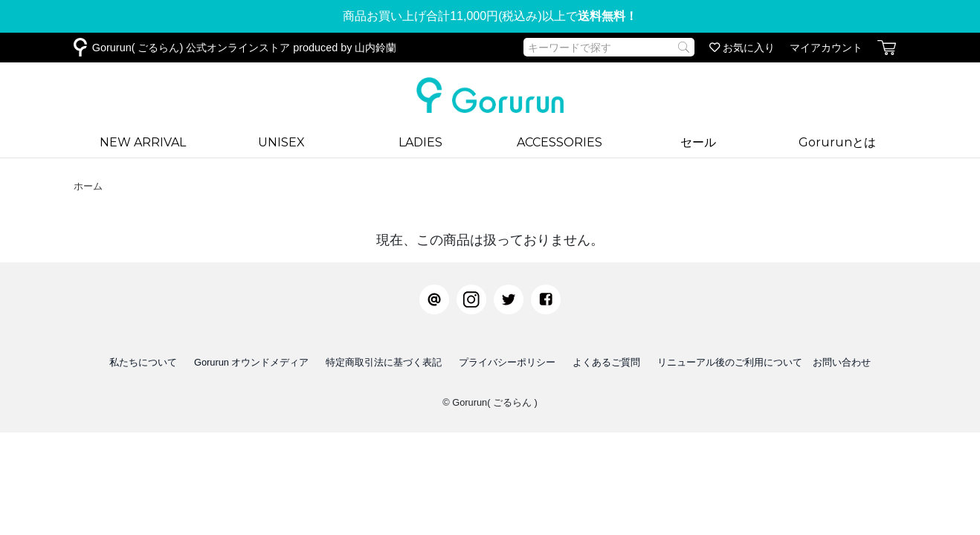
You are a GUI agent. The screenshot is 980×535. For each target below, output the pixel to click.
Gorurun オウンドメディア (252, 362)
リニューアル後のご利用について (730, 362)
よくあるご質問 (606, 362)
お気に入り (742, 48)
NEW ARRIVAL (143, 142)
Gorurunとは (837, 142)
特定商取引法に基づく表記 (384, 362)
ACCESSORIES (560, 142)
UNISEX (281, 142)
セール (698, 142)
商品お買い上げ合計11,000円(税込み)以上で (490, 16)
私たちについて (143, 362)
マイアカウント (826, 48)
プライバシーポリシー (507, 362)
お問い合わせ (842, 362)
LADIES (420, 142)
